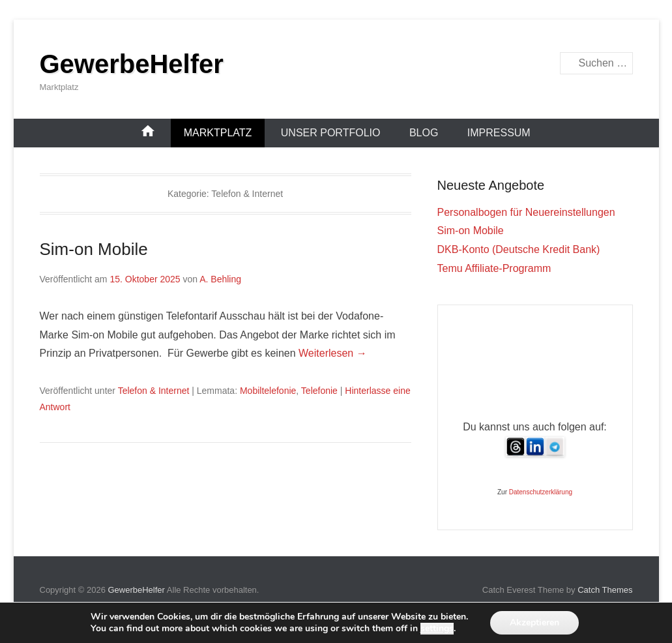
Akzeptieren (534, 622)
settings (437, 629)
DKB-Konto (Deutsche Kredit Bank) (519, 249)
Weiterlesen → (333, 353)
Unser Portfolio (331, 133)
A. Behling (220, 279)
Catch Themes (605, 590)
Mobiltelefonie (268, 391)
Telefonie (319, 391)
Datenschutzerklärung (541, 492)
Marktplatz (218, 133)
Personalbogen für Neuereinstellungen (526, 212)
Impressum (499, 133)
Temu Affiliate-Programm (494, 268)
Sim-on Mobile (94, 249)
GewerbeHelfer (132, 64)
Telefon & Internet (154, 391)
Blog (424, 133)
